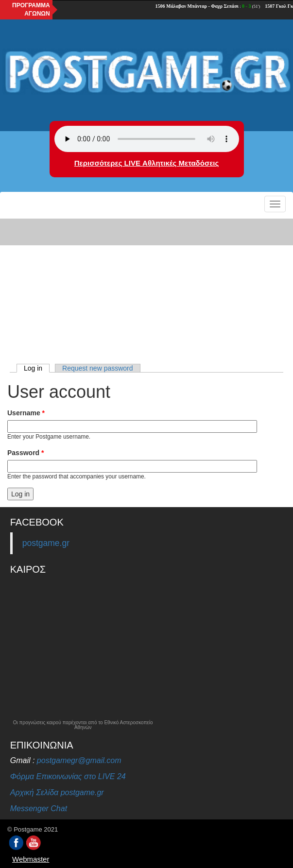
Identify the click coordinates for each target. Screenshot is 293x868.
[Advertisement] (146, 289)
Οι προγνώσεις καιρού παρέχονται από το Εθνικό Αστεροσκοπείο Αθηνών (83, 725)
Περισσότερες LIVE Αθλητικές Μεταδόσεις (146, 163)
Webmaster (31, 859)
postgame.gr (46, 543)
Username (26, 413)
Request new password (98, 368)
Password (26, 453)
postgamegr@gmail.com (79, 760)
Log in (37, 368)
